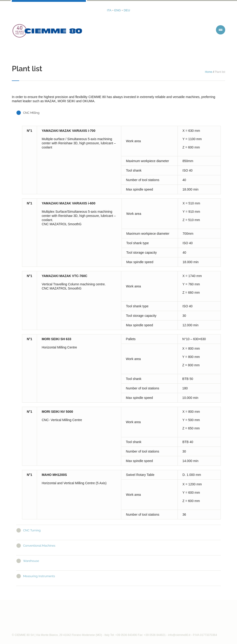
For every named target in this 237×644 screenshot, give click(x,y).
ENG (118, 10)
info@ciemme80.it (179, 635)
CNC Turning (32, 530)
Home (209, 72)
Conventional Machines (39, 546)
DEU (127, 10)
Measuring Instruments (39, 576)
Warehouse (31, 561)
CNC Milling (31, 113)
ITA (109, 10)
